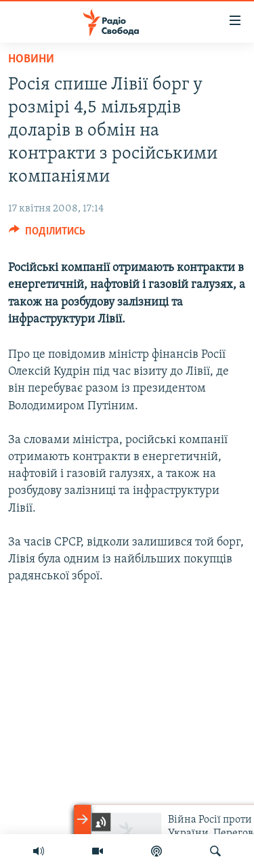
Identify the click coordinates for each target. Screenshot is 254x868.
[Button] (47, 234)
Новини (31, 59)
